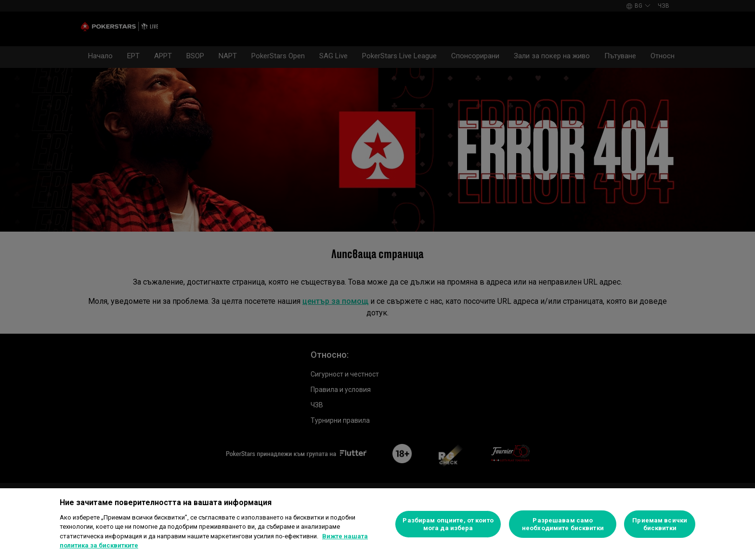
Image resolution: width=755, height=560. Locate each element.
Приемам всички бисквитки (660, 524)
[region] (377, 524)
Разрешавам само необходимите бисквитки (563, 524)
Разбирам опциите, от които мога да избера (448, 524)
